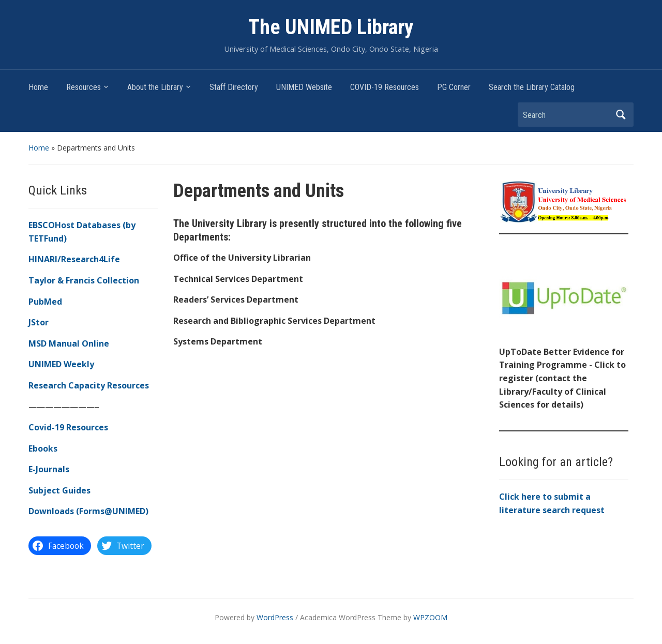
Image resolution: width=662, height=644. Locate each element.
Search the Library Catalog (532, 87)
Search (621, 115)
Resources (84, 87)
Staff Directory (234, 87)
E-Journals (49, 469)
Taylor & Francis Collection (84, 280)
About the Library (155, 87)
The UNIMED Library (331, 27)
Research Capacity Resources (89, 385)
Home (38, 87)
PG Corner (454, 87)
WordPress (275, 617)
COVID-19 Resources (385, 87)
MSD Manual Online (69, 343)
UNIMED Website (304, 87)
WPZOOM (430, 617)
